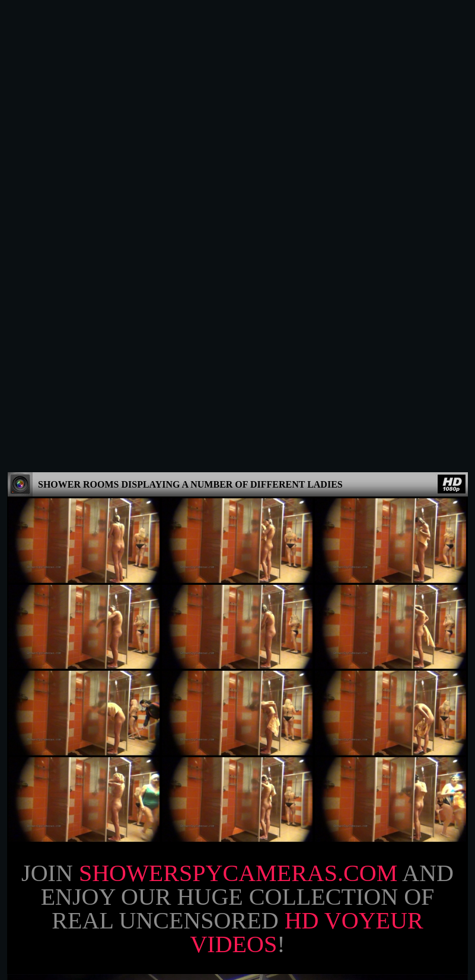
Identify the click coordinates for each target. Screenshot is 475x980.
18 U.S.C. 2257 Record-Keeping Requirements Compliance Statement (238, 964)
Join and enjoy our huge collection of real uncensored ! (237, 449)
